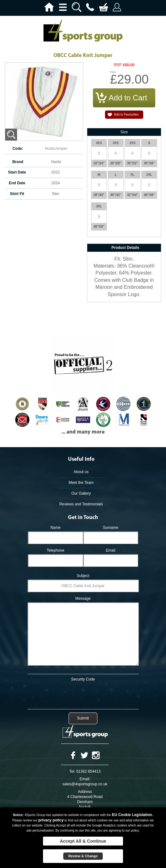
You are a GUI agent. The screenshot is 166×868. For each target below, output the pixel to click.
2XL (149, 175)
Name (55, 528)
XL (133, 175)
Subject (83, 576)
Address (85, 792)
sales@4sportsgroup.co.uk (85, 784)
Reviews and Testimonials (81, 504)
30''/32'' (133, 163)
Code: (18, 149)
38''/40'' (99, 195)
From (113, 72)
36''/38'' (149, 163)
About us (81, 472)
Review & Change (83, 856)
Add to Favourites (126, 114)
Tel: (72, 771)
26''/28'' (116, 163)
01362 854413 (88, 771)
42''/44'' (133, 195)
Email (111, 550)
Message (83, 599)
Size (124, 132)
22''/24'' (99, 163)
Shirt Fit (17, 194)
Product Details (125, 248)
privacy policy (51, 820)
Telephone (55, 550)
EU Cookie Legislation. (132, 815)
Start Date (17, 172)
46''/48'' (149, 195)
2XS (133, 143)
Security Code (83, 679)
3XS (116, 143)
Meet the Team (81, 483)
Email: (85, 779)
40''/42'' (116, 195)
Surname (111, 528)
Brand (18, 162)
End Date (17, 183)
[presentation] (83, 694)
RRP (118, 65)
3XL (99, 206)
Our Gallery (81, 493)
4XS (99, 143)
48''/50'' (99, 227)
